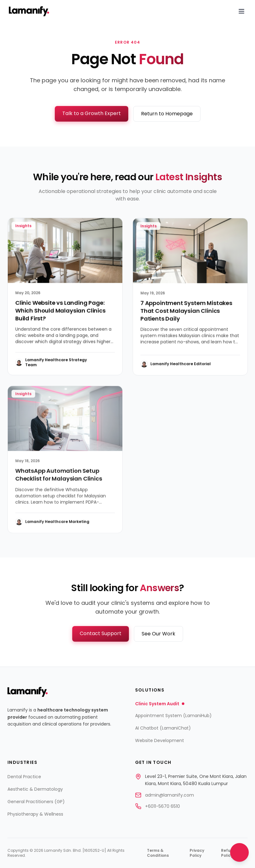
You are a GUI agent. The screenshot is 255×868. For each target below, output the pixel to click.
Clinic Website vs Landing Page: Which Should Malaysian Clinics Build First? (60, 312)
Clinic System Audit (160, 704)
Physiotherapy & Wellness (35, 814)
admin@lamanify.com (170, 795)
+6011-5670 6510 (163, 806)
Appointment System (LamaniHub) (173, 716)
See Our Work (158, 634)
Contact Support (101, 633)
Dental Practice (24, 777)
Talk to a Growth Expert (92, 113)
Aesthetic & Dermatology (35, 789)
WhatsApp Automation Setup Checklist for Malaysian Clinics (59, 478)
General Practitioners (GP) (36, 802)
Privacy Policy (197, 853)
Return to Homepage (167, 114)
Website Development (160, 740)
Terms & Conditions (158, 853)
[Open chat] (239, 852)
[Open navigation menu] (241, 11)
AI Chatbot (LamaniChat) (163, 728)
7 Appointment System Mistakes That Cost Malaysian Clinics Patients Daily (186, 313)
